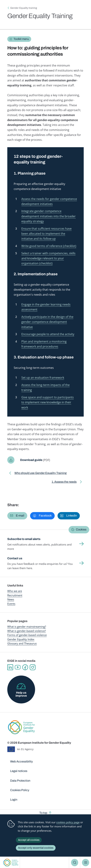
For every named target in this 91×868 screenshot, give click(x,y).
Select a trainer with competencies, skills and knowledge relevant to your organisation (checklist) (48, 257)
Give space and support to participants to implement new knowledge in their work (48, 399)
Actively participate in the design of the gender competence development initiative (47, 320)
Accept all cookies (29, 840)
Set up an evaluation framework (43, 375)
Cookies (81, 527)
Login (14, 797)
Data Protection (20, 778)
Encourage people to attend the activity (48, 332)
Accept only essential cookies (36, 848)
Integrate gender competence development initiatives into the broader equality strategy (49, 216)
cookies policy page (68, 822)
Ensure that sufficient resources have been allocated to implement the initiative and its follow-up (46, 233)
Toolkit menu (21, 39)
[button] (17, 513)
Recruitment (15, 592)
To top (43, 810)
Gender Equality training (24, 8)
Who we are (15, 588)
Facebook (26, 665)
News (11, 596)
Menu (86, 863)
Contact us (15, 555)
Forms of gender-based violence (27, 632)
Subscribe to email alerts (24, 536)
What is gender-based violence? (27, 628)
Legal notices (19, 768)
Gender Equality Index (21, 636)
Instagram (33, 665)
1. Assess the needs (64, 480)
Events (11, 601)
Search (75, 863)
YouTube (18, 665)
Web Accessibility (21, 759)
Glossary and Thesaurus (22, 640)
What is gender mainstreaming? (27, 624)
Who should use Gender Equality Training (41, 471)
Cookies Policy (20, 787)
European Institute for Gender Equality (11, 863)
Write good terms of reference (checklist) (49, 245)
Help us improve (21, 691)
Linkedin (10, 665)
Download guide (32, 457)
